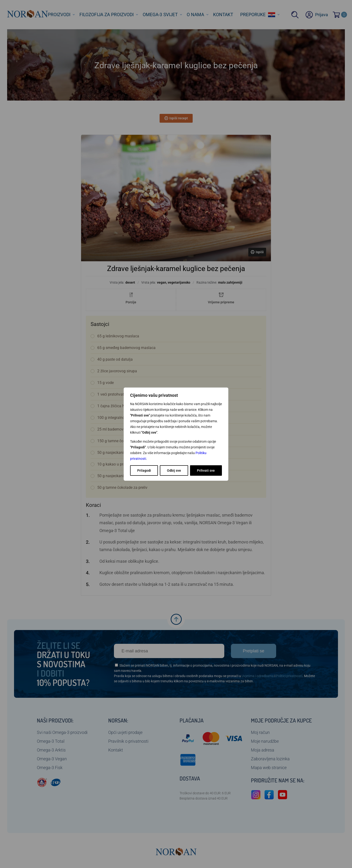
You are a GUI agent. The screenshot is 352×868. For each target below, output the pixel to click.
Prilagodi (144, 470)
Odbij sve (174, 470)
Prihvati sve (206, 470)
